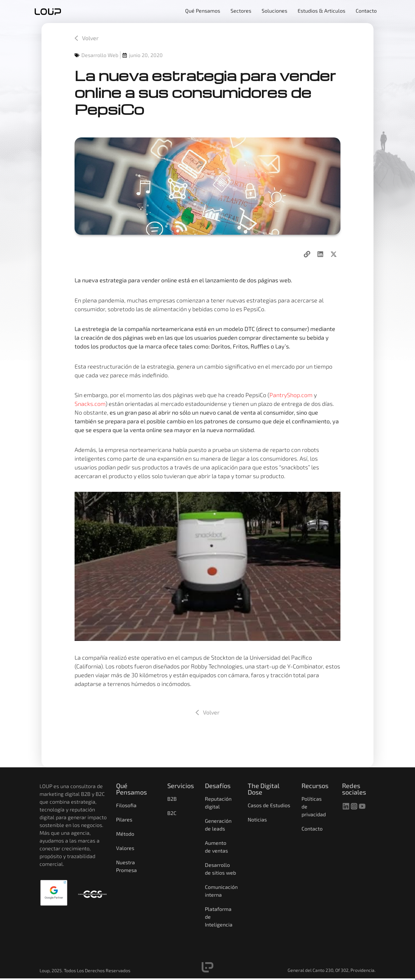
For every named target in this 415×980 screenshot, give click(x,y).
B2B (172, 799)
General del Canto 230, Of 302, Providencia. (332, 970)
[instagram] (354, 806)
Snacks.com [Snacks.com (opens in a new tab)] (90, 404)
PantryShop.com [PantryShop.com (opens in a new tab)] (291, 395)
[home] (48, 11)
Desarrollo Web (100, 55)
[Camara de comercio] (92, 894)
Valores (125, 848)
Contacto (312, 829)
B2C (172, 813)
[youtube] (362, 806)
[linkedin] (346, 806)
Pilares (124, 820)
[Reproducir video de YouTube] (207, 567)
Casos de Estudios (269, 805)
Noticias (257, 820)
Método (125, 834)
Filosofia (126, 805)
